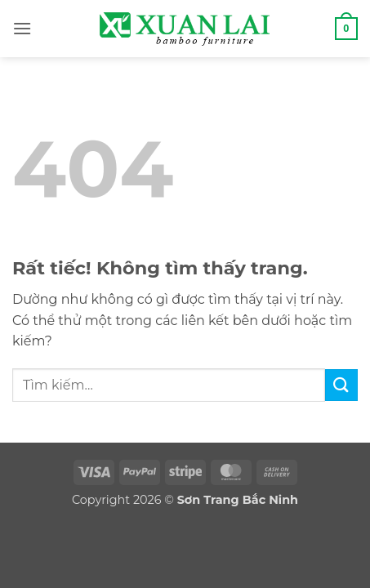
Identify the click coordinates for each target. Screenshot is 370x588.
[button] (22, 28)
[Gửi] (341, 385)
